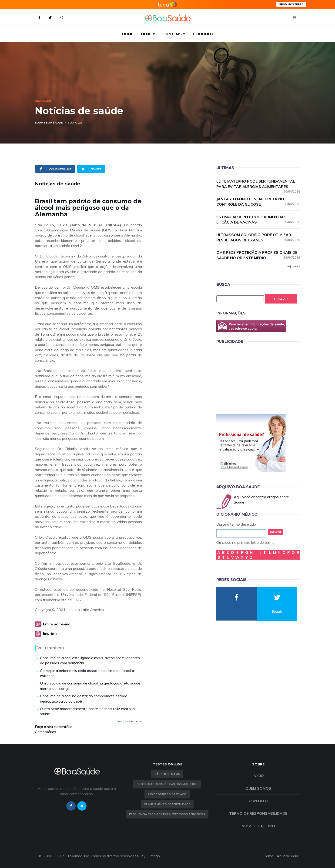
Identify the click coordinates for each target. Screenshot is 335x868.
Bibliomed (203, 34)
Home (128, 34)
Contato (258, 801)
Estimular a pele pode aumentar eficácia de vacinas (258, 219)
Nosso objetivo (258, 826)
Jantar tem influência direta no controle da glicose (258, 202)
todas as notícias (129, 721)
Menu (146, 34)
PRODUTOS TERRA (291, 4)
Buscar (281, 299)
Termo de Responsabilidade (258, 813)
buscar (276, 532)
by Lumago (151, 856)
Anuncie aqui (287, 856)
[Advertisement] (251, 378)
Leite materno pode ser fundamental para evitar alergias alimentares (258, 184)
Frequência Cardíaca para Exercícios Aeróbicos (167, 814)
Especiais (172, 34)
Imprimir (50, 633)
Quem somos (258, 788)
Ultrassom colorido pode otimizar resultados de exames (258, 237)
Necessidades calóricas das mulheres (167, 784)
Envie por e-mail (58, 624)
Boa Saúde (43, 101)
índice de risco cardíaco (167, 794)
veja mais (293, 266)
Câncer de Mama (167, 774)
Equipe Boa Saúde (49, 122)
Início (258, 776)
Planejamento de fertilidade (167, 804)
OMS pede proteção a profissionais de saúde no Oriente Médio (258, 255)
